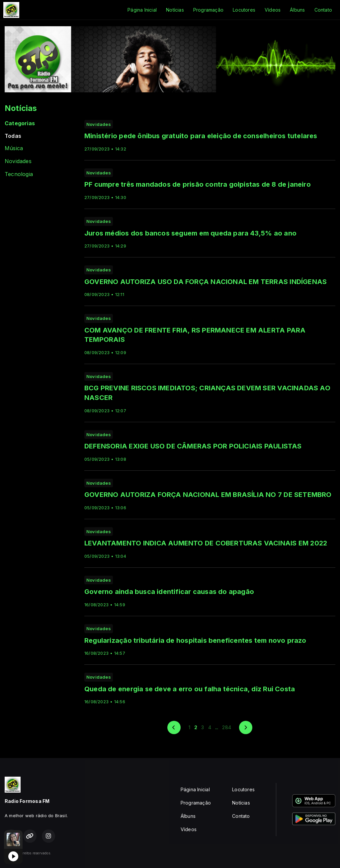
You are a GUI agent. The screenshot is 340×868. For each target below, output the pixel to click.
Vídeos (273, 10)
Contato (323, 10)
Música (14, 148)
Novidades (18, 161)
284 (227, 727)
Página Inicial (142, 10)
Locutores (244, 10)
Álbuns (297, 10)
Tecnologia (19, 174)
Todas (13, 136)
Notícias (175, 10)
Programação (208, 10)
